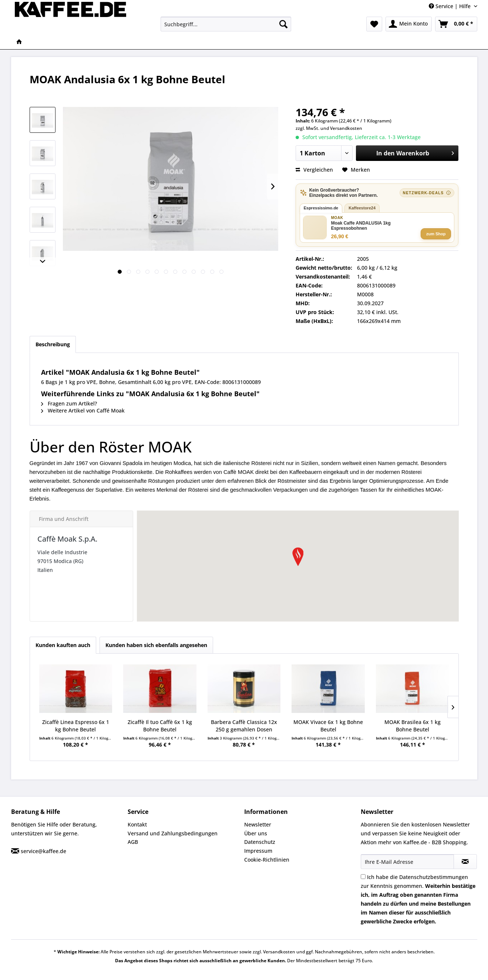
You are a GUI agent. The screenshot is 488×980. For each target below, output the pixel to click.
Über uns (256, 833)
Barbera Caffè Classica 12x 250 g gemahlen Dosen (244, 726)
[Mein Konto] (409, 24)
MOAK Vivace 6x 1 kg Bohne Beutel (328, 726)
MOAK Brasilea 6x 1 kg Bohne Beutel (413, 726)
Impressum (258, 851)
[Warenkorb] (456, 24)
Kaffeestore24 (362, 208)
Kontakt (137, 824)
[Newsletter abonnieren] (465, 862)
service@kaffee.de (43, 851)
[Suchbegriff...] (226, 24)
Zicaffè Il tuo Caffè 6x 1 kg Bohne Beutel (160, 726)
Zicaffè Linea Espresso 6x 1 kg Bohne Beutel (76, 726)
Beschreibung (53, 344)
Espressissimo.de (321, 208)
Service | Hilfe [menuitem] (450, 6)
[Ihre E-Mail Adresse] (407, 862)
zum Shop (436, 234)
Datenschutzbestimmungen (434, 877)
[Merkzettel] (374, 24)
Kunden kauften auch (63, 645)
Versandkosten (346, 128)
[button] (298, 557)
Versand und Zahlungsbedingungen (173, 833)
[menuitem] (226, 24)
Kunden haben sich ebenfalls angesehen (156, 645)
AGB (133, 842)
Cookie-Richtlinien (267, 860)
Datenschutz (260, 842)
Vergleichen (314, 170)
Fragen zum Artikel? (69, 403)
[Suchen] (283, 24)
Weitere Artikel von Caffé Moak (83, 410)
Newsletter (258, 824)
